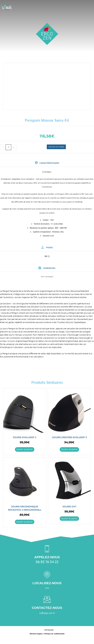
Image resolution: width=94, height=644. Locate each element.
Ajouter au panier (56, 147)
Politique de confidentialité (54, 634)
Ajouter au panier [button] (25, 449)
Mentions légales (36, 634)
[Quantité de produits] (8, 147)
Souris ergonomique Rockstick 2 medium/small (25, 508)
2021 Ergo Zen (49, 630)
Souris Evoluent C (25, 437)
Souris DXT (69, 507)
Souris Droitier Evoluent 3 (69, 437)
